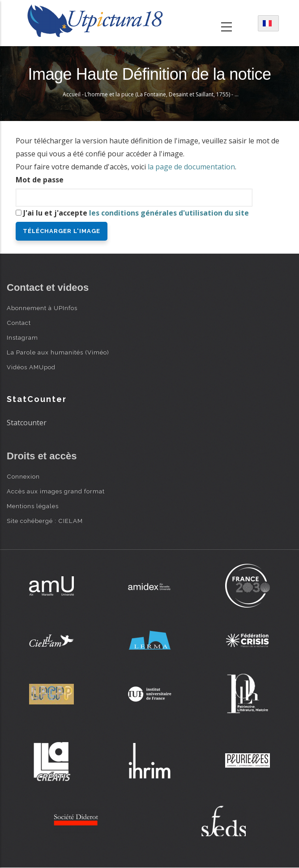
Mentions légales (33, 506)
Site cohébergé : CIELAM (45, 521)
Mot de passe (40, 180)
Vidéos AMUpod (31, 367)
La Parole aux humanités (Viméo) (58, 352)
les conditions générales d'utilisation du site (169, 213)
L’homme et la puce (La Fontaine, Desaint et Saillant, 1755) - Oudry (168, 94)
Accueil (72, 94)
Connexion (23, 476)
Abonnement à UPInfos (42, 308)
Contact (19, 323)
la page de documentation (191, 167)
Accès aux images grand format (56, 491)
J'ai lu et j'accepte (136, 213)
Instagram (22, 337)
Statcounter (27, 423)
